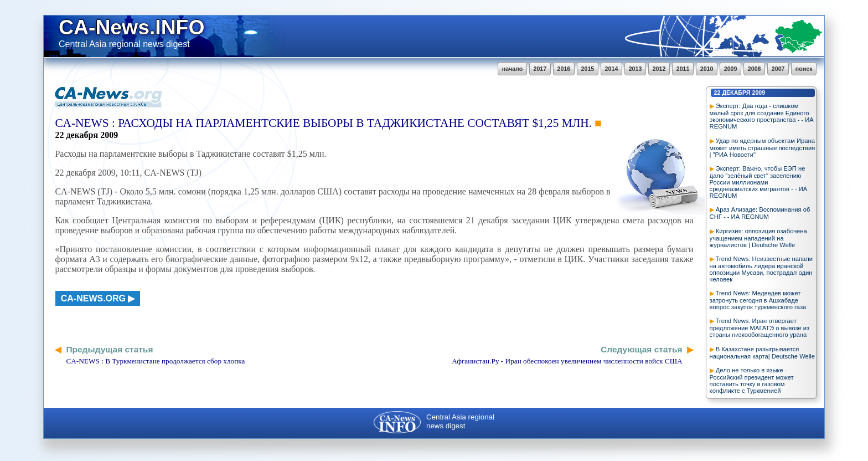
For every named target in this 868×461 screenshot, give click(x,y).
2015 (588, 69)
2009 (731, 69)
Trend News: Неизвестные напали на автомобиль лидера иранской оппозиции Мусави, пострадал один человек (761, 269)
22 (717, 93)
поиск (804, 69)
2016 (564, 69)
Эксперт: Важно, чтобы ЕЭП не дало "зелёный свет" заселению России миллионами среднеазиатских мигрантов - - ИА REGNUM (759, 182)
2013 (635, 69)
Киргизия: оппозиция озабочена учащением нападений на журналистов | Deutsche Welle (758, 238)
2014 (612, 69)
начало (512, 69)
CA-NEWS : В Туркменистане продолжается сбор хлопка (155, 361)
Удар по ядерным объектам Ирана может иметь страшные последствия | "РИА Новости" (763, 148)
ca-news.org (93, 298)
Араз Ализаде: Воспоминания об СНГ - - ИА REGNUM (760, 213)
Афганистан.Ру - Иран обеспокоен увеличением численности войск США (567, 361)
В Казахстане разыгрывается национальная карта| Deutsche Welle (762, 353)
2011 (683, 69)
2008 (755, 69)
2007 (778, 69)
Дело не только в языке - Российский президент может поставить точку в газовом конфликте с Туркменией (752, 380)
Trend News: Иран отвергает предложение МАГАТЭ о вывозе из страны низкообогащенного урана (760, 328)
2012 (659, 69)
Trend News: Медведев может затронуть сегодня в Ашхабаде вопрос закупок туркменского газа (758, 300)
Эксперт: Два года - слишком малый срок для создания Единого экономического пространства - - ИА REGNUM (762, 116)
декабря (736, 93)
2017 (540, 69)
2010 (707, 69)
